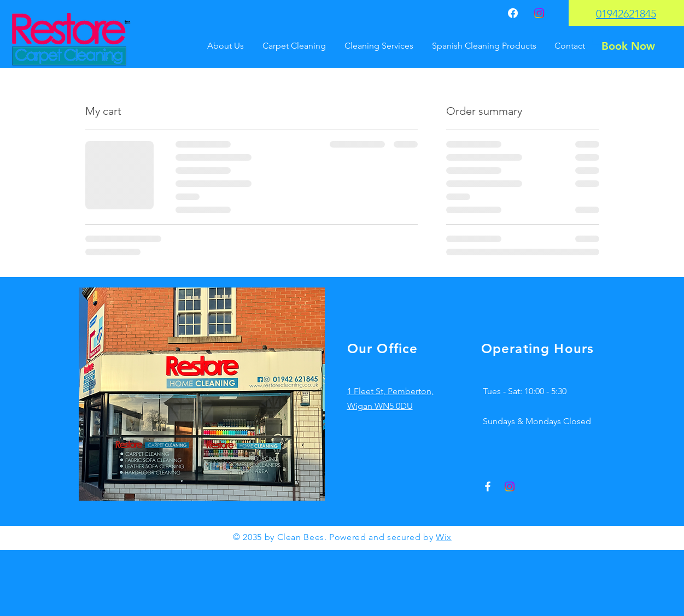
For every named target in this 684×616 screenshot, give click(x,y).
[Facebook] (513, 13)
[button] (601, 34)
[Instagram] (539, 13)
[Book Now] (628, 46)
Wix (444, 537)
